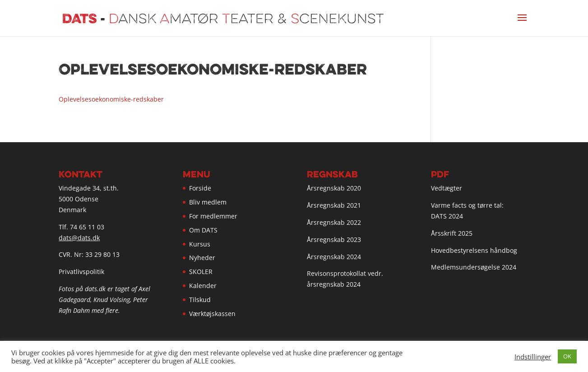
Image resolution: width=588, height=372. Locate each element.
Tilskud (200, 300)
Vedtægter (447, 188)
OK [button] (567, 356)
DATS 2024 (447, 216)
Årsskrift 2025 (452, 233)
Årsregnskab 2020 (334, 188)
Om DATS (203, 230)
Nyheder (202, 258)
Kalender (203, 286)
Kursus (200, 244)
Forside (200, 188)
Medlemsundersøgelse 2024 (474, 267)
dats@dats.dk (79, 238)
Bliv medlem (208, 202)
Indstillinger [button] (533, 357)
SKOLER (201, 272)
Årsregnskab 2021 (334, 205)
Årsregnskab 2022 (334, 222)
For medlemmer (213, 216)
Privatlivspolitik (81, 272)
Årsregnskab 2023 (334, 239)
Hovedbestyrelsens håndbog (474, 250)
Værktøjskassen (212, 314)
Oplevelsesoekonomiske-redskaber (111, 99)
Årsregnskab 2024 (334, 257)
